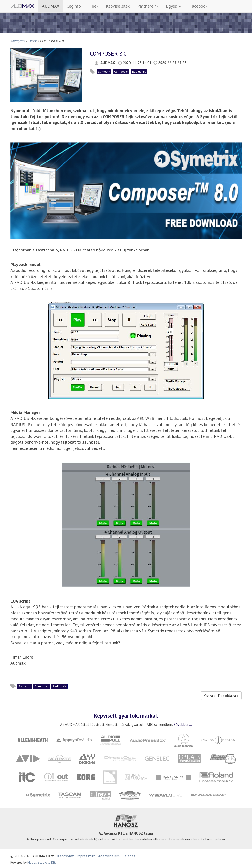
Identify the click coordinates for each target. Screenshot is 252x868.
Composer (121, 71)
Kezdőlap (17, 41)
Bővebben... (183, 724)
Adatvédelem (109, 856)
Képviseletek (118, 6)
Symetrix (104, 71)
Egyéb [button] (173, 6)
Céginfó (74, 6)
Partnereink (148, 6)
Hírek (93, 6)
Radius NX (139, 71)
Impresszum (86, 856)
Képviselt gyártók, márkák (126, 715)
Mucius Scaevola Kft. (42, 862)
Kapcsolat (65, 856)
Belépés (129, 856)
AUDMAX (51, 6)
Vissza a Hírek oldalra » (221, 696)
